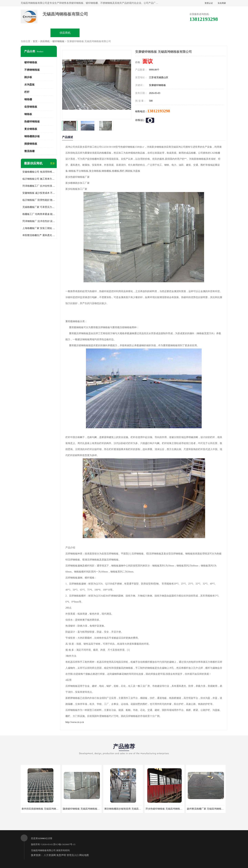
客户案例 (183, 33)
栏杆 (27, 92)
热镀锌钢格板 (32, 122)
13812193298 (159, 111)
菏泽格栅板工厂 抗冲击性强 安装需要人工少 (39, 186)
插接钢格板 (31, 144)
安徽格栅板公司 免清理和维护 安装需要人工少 (39, 172)
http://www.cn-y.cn (75, 722)
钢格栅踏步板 (32, 136)
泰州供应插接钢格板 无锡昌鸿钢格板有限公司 (46, 809)
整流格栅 (29, 151)
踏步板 (28, 77)
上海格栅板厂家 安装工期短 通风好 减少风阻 (39, 228)
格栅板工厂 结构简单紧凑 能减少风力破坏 (39, 214)
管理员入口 (73, 855)
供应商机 (65, 33)
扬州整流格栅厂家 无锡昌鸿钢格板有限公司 (210, 809)
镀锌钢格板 (58, 41)
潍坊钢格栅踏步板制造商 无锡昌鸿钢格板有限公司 (131, 809)
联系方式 (212, 33)
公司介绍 (124, 33)
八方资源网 (50, 855)
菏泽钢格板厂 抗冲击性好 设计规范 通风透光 (39, 221)
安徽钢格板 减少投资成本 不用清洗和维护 (39, 193)
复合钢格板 (31, 129)
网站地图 (84, 855)
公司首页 (36, 33)
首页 (35, 41)
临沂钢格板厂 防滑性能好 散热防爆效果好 (39, 200)
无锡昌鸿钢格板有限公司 (43, 850)
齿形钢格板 (31, 107)
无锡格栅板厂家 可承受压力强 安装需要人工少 (39, 207)
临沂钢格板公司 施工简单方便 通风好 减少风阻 (39, 179)
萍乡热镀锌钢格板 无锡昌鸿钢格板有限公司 (169, 809)
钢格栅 (28, 99)
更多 (53, 163)
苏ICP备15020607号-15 (64, 844)
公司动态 (153, 33)
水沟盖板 (29, 85)
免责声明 (61, 855)
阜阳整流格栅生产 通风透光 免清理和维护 (39, 235)
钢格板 (28, 114)
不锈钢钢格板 (32, 70)
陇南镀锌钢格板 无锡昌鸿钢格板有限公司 (85, 809)
